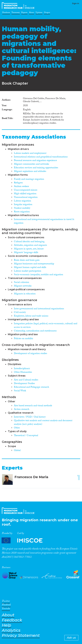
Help (6, 625)
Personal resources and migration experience (35, 161)
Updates (39, 13)
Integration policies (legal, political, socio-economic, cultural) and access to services (46, 326)
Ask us (71, 638)
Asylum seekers (21, 187)
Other (17, 428)
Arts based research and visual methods (33, 406)
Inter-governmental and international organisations (39, 309)
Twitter (6, 602)
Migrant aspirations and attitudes (30, 172)
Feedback (12, 620)
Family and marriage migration (29, 179)
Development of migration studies (31, 354)
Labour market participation (28, 271)
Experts (24, 13)
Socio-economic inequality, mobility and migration (39, 275)
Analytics (11, 630)
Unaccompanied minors (26, 190)
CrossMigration (19, 6)
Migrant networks (23, 286)
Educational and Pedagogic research (31, 387)
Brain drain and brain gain (27, 260)
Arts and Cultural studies (26, 380)
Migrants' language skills (26, 253)
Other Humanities (23, 372)
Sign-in (76, 3)
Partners (25, 540)
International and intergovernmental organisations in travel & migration (44, 221)
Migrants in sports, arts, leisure (29, 249)
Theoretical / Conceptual (26, 436)
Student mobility (22, 208)
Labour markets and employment (30, 153)
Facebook (6, 605)
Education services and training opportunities (36, 168)
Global (17, 451)
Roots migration (22, 212)
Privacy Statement (21, 635)
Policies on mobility (23, 339)
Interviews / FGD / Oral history (30, 417)
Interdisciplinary (22, 369)
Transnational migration (26, 197)
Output (47, 13)
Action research (22, 409)
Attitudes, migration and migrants (30, 245)
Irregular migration (23, 205)
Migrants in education (25, 294)
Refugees (18, 183)
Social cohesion (22, 282)
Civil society (20, 313)
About (32, 13)
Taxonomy (16, 13)
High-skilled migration (25, 194)
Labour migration (23, 201)
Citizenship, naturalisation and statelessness (35, 331)
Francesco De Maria (31, 477)
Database (6, 13)
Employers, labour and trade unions (31, 316)
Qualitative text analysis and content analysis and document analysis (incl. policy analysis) (43, 423)
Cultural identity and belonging (29, 242)
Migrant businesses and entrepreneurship (34, 264)
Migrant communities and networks (31, 164)
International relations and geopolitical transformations (41, 157)
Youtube (6, 609)
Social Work (20, 391)
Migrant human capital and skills (30, 268)
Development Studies (24, 384)
